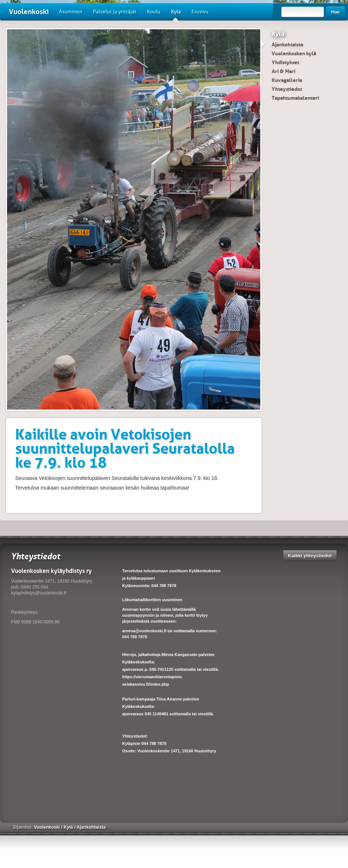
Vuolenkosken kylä (294, 53)
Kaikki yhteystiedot (310, 555)
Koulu (154, 12)
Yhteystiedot (287, 89)
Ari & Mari (284, 71)
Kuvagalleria (287, 80)
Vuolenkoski (29, 12)
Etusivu (200, 12)
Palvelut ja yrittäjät (115, 12)
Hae (335, 12)
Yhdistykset (285, 62)
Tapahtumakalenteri (295, 98)
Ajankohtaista (287, 44)
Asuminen (71, 12)
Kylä (176, 14)
